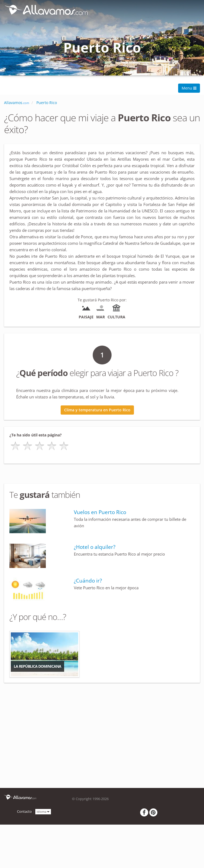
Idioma (43, 811)
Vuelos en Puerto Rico (100, 512)
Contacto (24, 812)
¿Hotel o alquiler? (95, 547)
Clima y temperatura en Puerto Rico (97, 410)
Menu (189, 88)
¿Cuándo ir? (88, 581)
